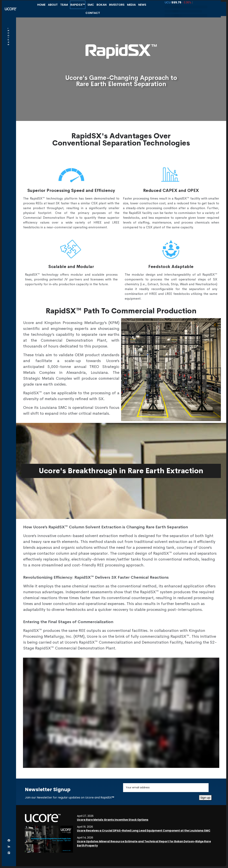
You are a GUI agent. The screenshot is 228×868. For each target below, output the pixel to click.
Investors (117, 5)
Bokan (102, 5)
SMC (91, 5)
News (142, 5)
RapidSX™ (78, 5)
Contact (93, 13)
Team (64, 5)
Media (131, 5)
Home (41, 5)
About (53, 5)
